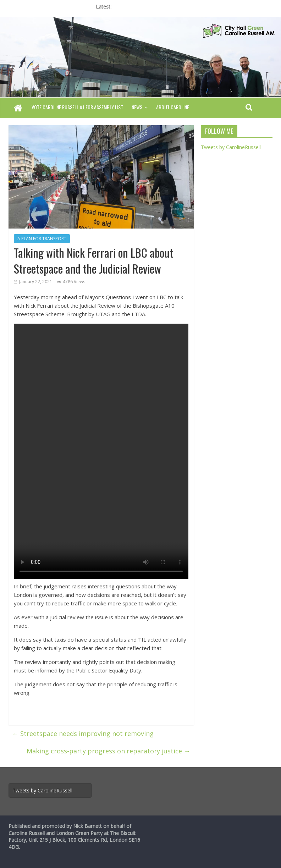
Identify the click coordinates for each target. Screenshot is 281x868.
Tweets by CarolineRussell (231, 147)
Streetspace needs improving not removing (83, 734)
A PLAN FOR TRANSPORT (42, 239)
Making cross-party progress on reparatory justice (108, 751)
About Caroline (173, 107)
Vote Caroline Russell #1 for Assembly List (77, 107)
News (137, 107)
